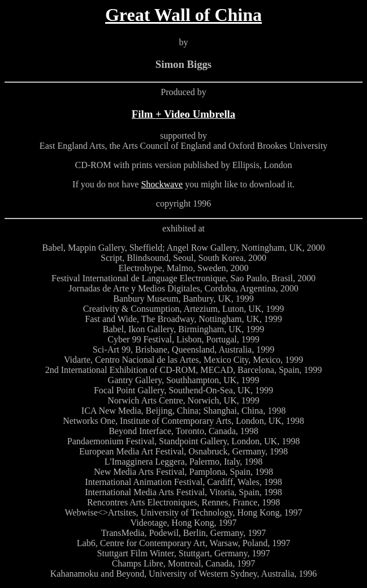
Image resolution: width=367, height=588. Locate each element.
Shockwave (162, 184)
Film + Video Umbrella (183, 114)
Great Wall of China (183, 15)
